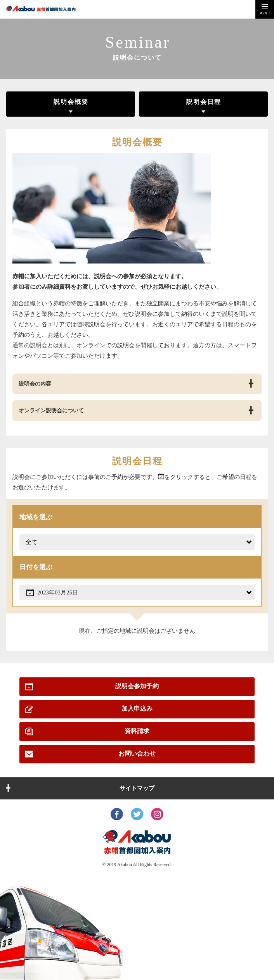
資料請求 (137, 731)
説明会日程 (204, 102)
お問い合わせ (137, 754)
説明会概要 (71, 102)
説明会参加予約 (137, 686)
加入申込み (137, 709)
